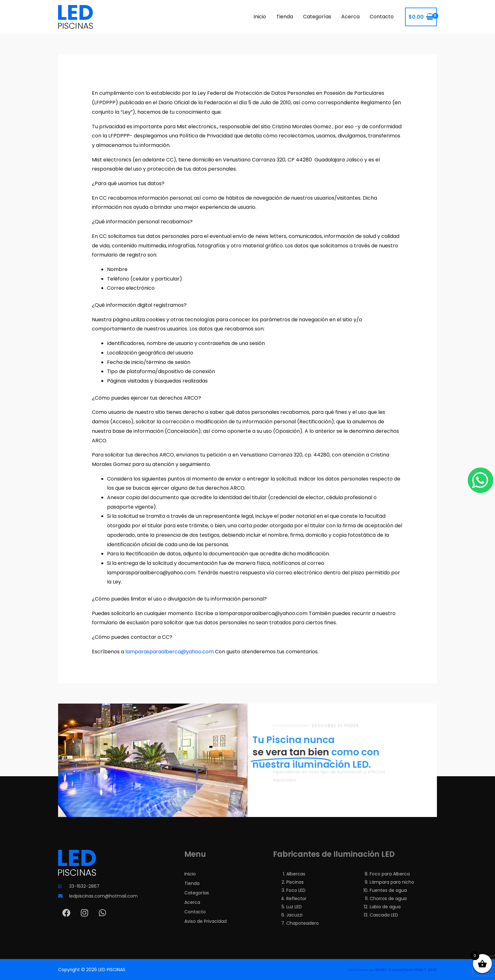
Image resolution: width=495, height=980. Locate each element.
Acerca (350, 17)
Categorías (317, 17)
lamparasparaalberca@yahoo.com (170, 652)
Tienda (285, 17)
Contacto (382, 17)
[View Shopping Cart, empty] (421, 17)
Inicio (260, 17)
